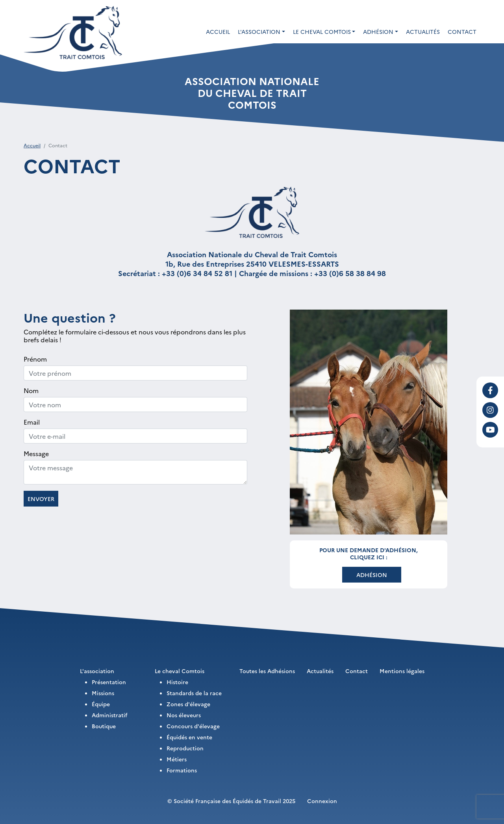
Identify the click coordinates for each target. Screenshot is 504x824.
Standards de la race (194, 693)
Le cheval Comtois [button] (322, 32)
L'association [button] (259, 32)
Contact (462, 32)
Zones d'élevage (188, 704)
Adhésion (372, 575)
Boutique (104, 726)
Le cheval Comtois (180, 671)
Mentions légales (402, 671)
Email (32, 422)
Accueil (218, 32)
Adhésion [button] (378, 32)
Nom (31, 390)
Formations (182, 770)
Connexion (322, 801)
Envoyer (41, 499)
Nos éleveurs (184, 715)
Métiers (177, 759)
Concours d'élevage (193, 726)
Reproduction (185, 748)
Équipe (101, 704)
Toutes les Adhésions (267, 671)
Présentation (109, 682)
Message (36, 453)
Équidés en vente (189, 737)
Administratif (110, 715)
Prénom (35, 359)
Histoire (177, 682)
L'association (97, 671)
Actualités (423, 32)
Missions (103, 693)
